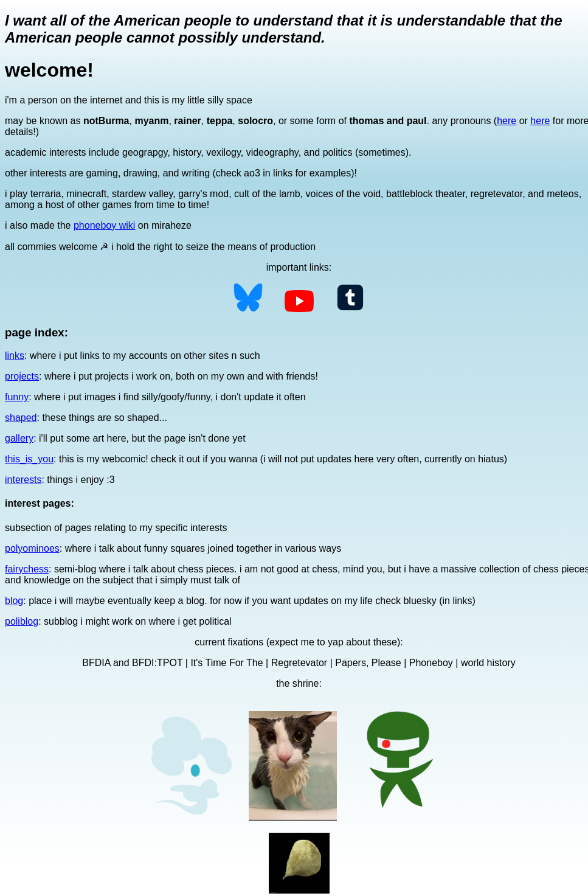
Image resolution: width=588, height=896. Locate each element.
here (507, 121)
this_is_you (29, 459)
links (15, 356)
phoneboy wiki (104, 225)
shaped (21, 418)
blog (14, 601)
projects (22, 376)
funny (17, 397)
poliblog (22, 621)
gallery (19, 438)
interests (23, 480)
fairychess (27, 569)
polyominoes (32, 548)
